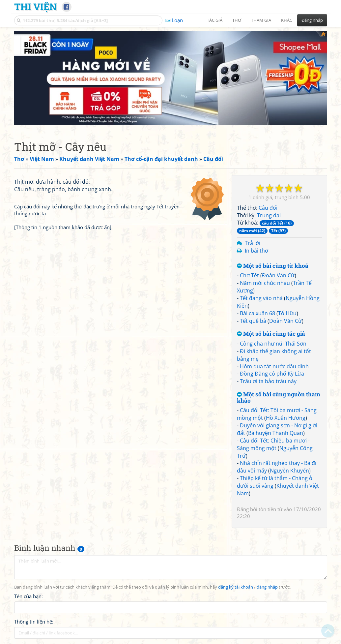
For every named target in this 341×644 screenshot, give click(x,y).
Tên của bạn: (28, 595)
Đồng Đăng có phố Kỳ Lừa (272, 372)
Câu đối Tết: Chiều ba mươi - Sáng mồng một (273, 443)
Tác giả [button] (215, 20)
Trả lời (253, 241)
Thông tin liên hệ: (34, 620)
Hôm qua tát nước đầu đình (274, 365)
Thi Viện (35, 7)
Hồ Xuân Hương (286, 416)
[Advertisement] (171, 77)
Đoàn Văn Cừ (278, 274)
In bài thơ (256, 249)
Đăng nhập (312, 20)
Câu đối (268, 206)
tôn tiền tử (270, 507)
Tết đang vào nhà (261, 296)
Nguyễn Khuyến (289, 469)
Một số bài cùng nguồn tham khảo (279, 396)
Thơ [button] (237, 20)
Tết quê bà (253, 319)
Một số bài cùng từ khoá (273, 264)
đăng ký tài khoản (236, 585)
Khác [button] (287, 20)
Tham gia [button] (261, 20)
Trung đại (269, 214)
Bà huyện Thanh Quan (276, 431)
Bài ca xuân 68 (257, 312)
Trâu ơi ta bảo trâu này (268, 380)
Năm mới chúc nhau (265, 281)
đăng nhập (267, 585)
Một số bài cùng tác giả (271, 332)
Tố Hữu (287, 312)
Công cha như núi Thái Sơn (273, 342)
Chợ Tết (249, 274)
